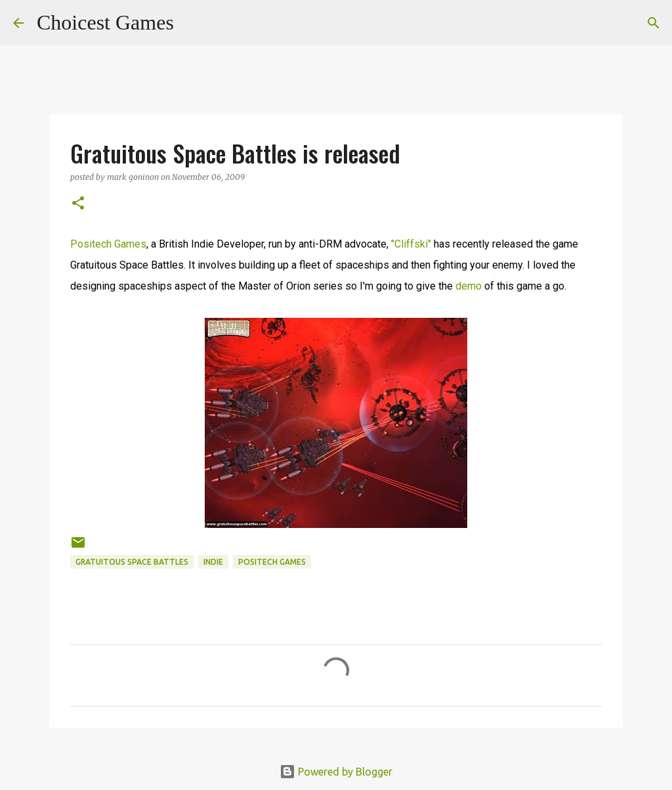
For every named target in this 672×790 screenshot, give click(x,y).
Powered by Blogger (336, 772)
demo (469, 286)
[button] (78, 204)
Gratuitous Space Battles (132, 562)
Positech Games (108, 244)
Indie (213, 562)
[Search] (192, 23)
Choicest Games (105, 22)
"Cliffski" (411, 244)
